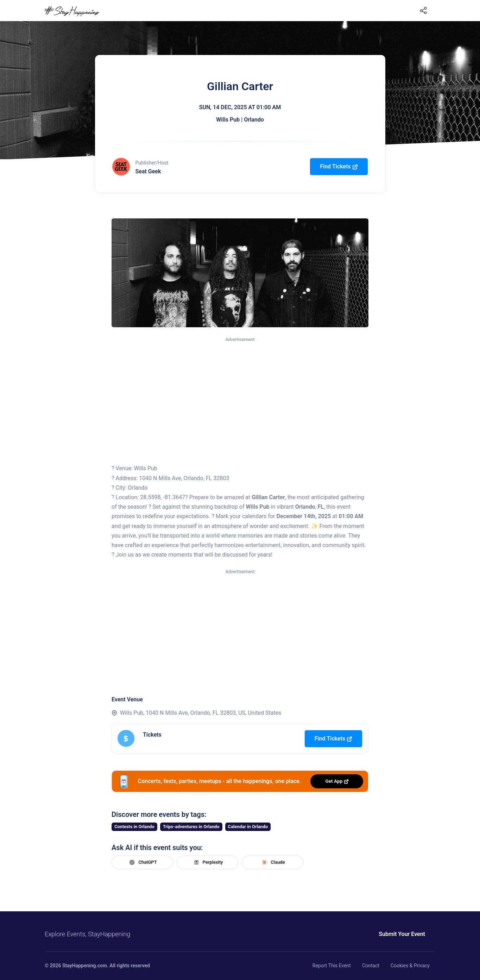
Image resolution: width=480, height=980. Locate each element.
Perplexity (208, 862)
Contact (371, 966)
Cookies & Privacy (410, 966)
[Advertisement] (240, 396)
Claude (272, 862)
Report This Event (332, 966)
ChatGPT (142, 862)
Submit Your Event (402, 934)
